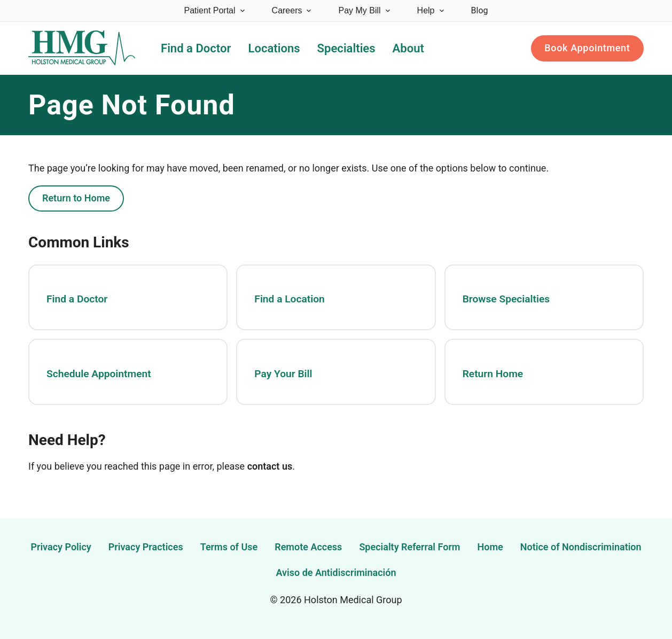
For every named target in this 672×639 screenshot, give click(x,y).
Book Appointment (587, 48)
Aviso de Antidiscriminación (336, 572)
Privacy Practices (146, 547)
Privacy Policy (61, 547)
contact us (270, 466)
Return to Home (76, 198)
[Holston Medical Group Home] (82, 48)
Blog (480, 10)
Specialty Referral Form (409, 547)
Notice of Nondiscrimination (581, 547)
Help (431, 10)
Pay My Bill (365, 10)
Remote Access (308, 547)
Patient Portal (215, 10)
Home (490, 547)
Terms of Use (229, 547)
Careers (292, 10)
